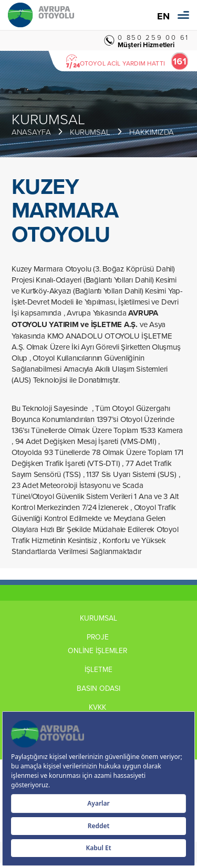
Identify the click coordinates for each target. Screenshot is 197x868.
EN (163, 17)
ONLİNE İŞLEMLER (98, 650)
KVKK (98, 707)
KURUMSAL (90, 132)
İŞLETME (98, 669)
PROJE (99, 637)
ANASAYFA (31, 132)
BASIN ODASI (98, 688)
